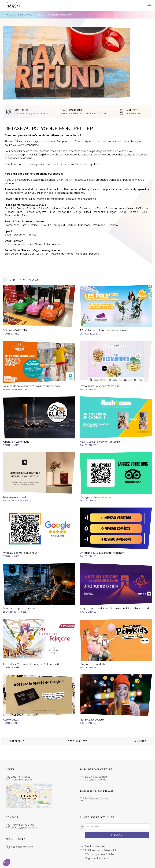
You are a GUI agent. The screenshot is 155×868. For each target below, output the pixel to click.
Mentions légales (95, 846)
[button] (7, 863)
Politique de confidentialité (101, 850)
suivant (140, 741)
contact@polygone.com (25, 828)
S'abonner (117, 835)
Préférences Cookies (97, 799)
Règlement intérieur (96, 858)
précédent (16, 741)
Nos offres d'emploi (22, 847)
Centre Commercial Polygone (88, 113)
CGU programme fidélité (99, 854)
